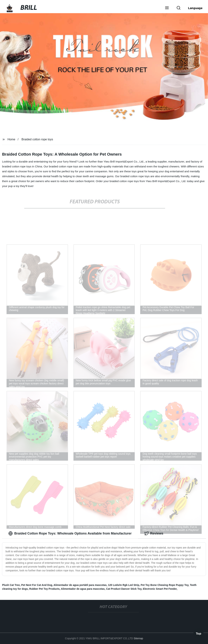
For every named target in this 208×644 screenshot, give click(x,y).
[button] (167, 8)
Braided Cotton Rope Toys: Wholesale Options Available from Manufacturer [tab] (70, 533)
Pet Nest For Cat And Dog (37, 585)
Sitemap (138, 638)
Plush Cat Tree (11, 585)
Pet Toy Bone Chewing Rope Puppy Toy (165, 585)
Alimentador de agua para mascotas (83, 589)
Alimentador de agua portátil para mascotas (80, 585)
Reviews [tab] (154, 533)
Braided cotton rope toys (37, 139)
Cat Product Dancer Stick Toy (124, 589)
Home (11, 139)
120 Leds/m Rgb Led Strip (124, 585)
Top (199, 633)
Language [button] (195, 8)
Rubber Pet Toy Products (44, 589)
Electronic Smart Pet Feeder (160, 589)
